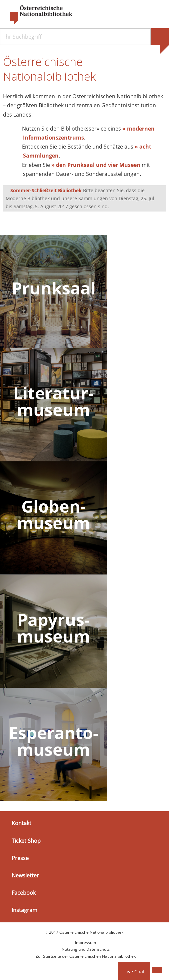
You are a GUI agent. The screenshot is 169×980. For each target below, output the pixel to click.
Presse (20, 858)
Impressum (85, 943)
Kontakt (21, 823)
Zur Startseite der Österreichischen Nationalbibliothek (86, 957)
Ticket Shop (26, 841)
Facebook (24, 893)
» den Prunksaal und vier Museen (96, 165)
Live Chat (134, 972)
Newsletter (25, 876)
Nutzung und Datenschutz (86, 950)
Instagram (24, 910)
